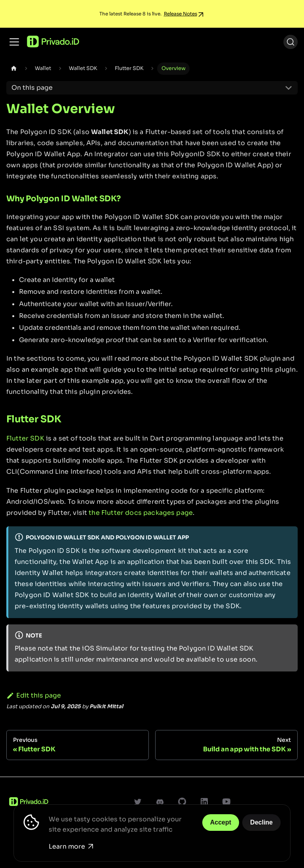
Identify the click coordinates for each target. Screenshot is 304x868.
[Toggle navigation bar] (14, 42)
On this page (32, 88)
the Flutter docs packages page (141, 513)
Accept (221, 822)
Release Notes (180, 14)
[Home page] (14, 69)
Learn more (71, 846)
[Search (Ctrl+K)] (291, 42)
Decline (261, 822)
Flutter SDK (25, 438)
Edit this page (34, 695)
